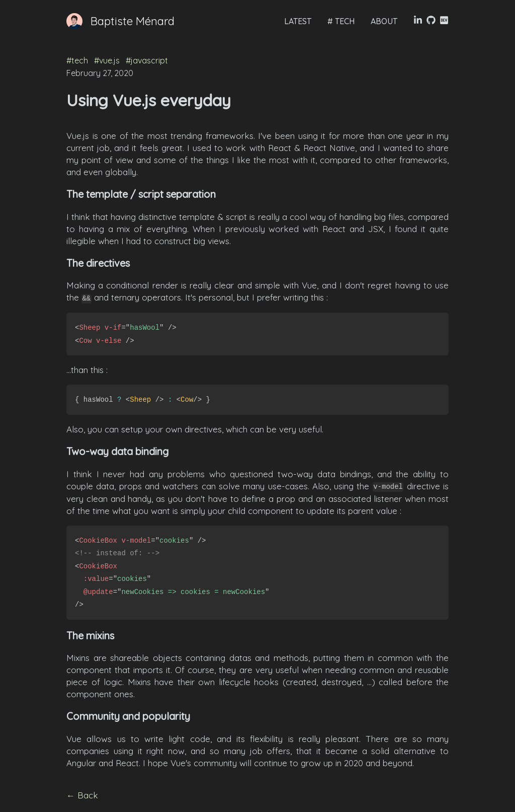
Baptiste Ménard (133, 21)
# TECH (341, 21)
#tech (78, 60)
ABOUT (384, 21)
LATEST (298, 21)
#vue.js (108, 60)
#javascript (147, 60)
